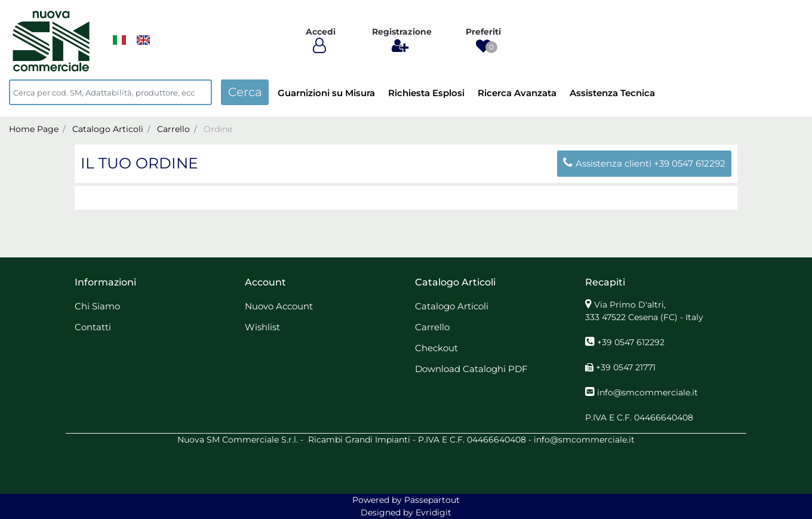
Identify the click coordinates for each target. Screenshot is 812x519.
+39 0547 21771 (626, 367)
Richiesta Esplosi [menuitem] (426, 93)
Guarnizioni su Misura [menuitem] (326, 93)
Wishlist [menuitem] (262, 327)
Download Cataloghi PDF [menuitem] (471, 369)
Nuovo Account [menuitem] (279, 306)
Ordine (218, 129)
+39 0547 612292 (690, 163)
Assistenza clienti (608, 163)
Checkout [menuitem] (436, 348)
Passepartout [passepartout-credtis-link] (432, 500)
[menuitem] (119, 40)
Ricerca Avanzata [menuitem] (517, 93)
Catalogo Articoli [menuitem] (452, 306)
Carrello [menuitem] (432, 327)
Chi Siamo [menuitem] (97, 306)
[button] (245, 92)
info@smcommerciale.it (648, 392)
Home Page (34, 129)
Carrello (173, 129)
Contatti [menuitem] (93, 327)
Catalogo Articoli (108, 129)
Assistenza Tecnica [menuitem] (612, 93)
